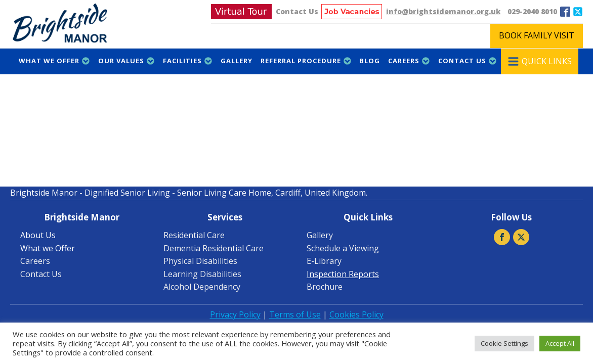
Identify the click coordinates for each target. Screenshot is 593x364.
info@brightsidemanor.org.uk (443, 11)
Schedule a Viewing (343, 248)
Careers (409, 61)
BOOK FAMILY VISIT (537, 35)
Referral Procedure (306, 61)
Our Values (126, 61)
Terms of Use (295, 314)
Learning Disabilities (202, 274)
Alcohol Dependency (202, 287)
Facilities (188, 61)
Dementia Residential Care (214, 248)
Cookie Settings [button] (504, 343)
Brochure (325, 287)
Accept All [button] (560, 343)
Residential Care (194, 235)
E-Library (324, 261)
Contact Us (297, 11)
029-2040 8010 (532, 11)
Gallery (237, 61)
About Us (38, 235)
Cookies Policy (356, 314)
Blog (370, 61)
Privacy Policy (235, 314)
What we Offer (54, 61)
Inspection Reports (343, 274)
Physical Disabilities (200, 261)
